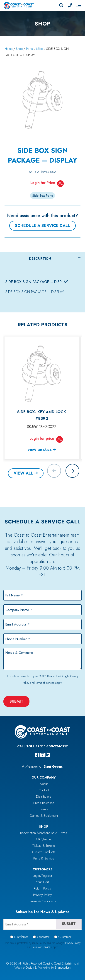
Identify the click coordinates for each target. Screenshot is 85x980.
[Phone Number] (70, 5)
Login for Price (43, 183)
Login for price (42, 438)
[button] (72, 471)
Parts (29, 49)
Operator (43, 937)
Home (8, 49)
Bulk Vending (44, 839)
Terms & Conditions (43, 901)
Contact (44, 790)
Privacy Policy (42, 895)
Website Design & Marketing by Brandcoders (43, 967)
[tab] (42, 259)
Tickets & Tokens (44, 846)
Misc (40, 49)
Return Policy (42, 888)
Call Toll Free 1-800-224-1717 (42, 746)
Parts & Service (44, 858)
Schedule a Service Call (42, 226)
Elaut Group (53, 766)
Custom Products (44, 852)
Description (40, 259)
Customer (65, 937)
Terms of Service (45, 683)
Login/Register (43, 876)
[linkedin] (48, 755)
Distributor (21, 937)
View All (23, 473)
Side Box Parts (42, 196)
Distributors (44, 797)
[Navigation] (79, 5)
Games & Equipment (44, 816)
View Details (40, 450)
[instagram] (42, 755)
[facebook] (37, 755)
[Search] (61, 5)
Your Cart (42, 882)
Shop (19, 49)
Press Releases (44, 803)
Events (44, 809)
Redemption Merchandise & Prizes (44, 833)
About (44, 784)
